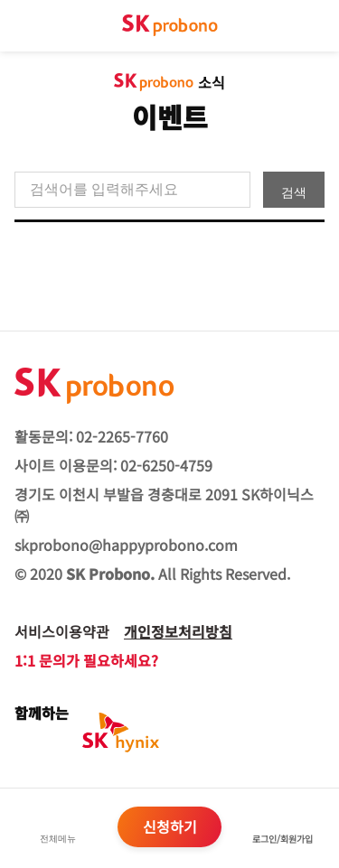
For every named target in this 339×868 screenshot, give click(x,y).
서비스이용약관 (62, 631)
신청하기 (170, 826)
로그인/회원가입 (282, 839)
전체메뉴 (58, 839)
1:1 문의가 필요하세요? (86, 660)
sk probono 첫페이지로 (170, 25)
